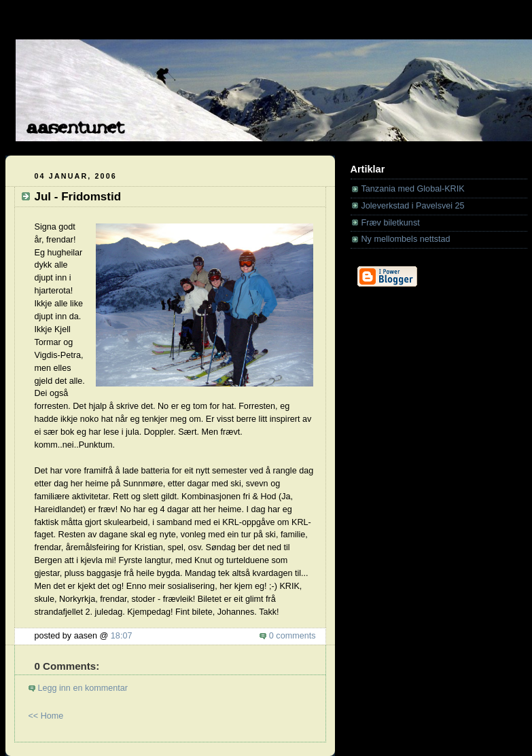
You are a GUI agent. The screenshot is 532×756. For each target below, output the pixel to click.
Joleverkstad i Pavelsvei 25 (413, 206)
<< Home (46, 716)
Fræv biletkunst (391, 223)
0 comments (292, 636)
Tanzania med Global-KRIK (413, 189)
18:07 (122, 636)
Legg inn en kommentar (83, 688)
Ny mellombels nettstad (406, 239)
